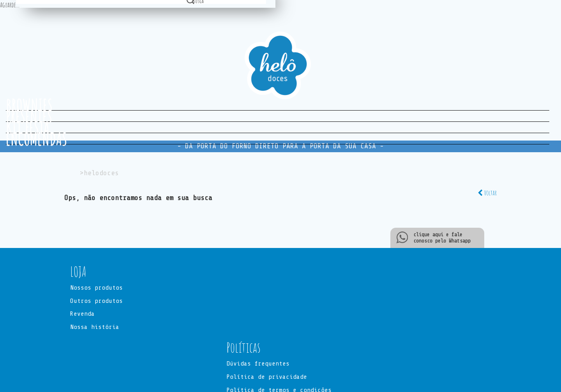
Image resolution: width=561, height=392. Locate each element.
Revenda (82, 315)
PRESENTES (29, 116)
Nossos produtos (96, 288)
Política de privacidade (267, 377)
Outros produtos (96, 301)
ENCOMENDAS (36, 139)
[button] (280, 272)
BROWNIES (29, 105)
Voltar (487, 193)
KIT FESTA (28, 127)
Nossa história (95, 328)
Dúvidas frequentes (258, 364)
